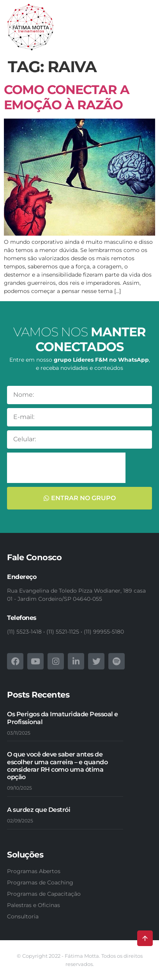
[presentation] (66, 468)
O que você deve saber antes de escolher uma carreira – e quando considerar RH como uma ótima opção (57, 766)
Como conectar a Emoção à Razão (67, 97)
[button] (143, 31)
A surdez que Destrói (39, 810)
